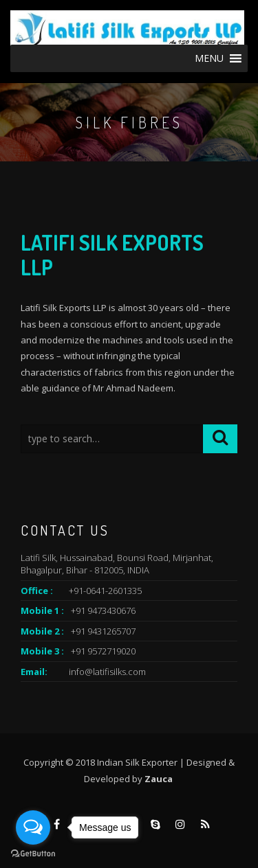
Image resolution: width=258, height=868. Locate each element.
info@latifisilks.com (107, 672)
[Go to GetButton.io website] (33, 854)
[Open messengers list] (33, 827)
